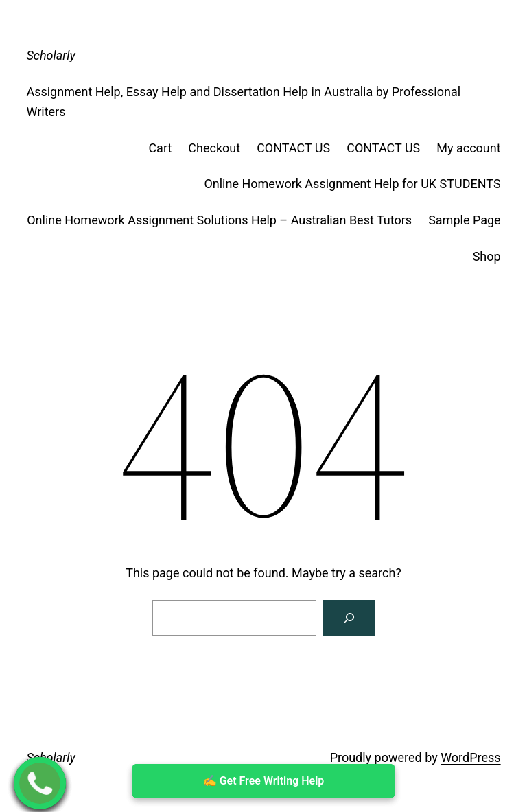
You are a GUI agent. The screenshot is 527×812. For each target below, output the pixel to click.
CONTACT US (293, 148)
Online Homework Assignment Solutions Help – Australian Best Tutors (219, 220)
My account (468, 148)
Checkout (214, 148)
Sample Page (464, 220)
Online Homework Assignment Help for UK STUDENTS (352, 184)
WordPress (470, 757)
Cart (160, 148)
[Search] (349, 618)
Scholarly (50, 55)
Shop (487, 256)
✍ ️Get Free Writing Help (264, 781)
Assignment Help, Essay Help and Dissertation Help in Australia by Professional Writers (243, 102)
